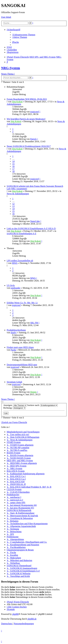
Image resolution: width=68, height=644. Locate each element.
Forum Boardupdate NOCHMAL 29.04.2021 (27, 99)
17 (13, 169)
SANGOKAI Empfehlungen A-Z (22, 234)
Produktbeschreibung (16, 330)
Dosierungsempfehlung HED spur (22, 365)
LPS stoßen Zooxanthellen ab (20, 261)
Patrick (33, 139)
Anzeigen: (15, 405)
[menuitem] (24, 35)
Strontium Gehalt (14, 382)
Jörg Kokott (17, 102)
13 (13, 206)
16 (13, 166)
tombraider (15, 288)
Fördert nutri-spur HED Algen (20, 347)
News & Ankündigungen (18, 194)
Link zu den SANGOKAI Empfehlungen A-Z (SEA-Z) (31, 228)
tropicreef (34, 112)
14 (13, 161)
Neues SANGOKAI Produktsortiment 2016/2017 (29, 146)
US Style (11, 285)
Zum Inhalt (6, 17)
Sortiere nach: (42, 405)
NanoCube (35, 221)
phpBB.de (32, 619)
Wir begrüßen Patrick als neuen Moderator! (26, 119)
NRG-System (11, 68)
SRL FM (34, 323)
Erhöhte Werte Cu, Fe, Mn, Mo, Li (22, 303)
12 (13, 204)
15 (13, 164)
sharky (14, 333)
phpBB (15, 614)
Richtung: (15, 408)
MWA (15, 263)
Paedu (13, 350)
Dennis (33, 392)
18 (13, 171)
